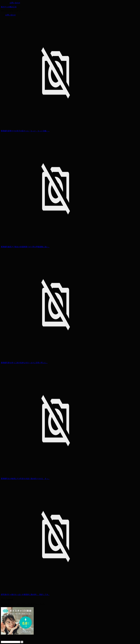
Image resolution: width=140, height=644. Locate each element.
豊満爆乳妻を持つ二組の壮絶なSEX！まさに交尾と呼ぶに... (24, 363)
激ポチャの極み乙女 (9, 7)
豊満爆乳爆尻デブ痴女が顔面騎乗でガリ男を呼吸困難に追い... (25, 247)
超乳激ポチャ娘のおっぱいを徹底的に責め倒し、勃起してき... (25, 594)
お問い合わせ (10, 15)
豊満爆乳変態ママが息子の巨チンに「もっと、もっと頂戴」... (25, 131)
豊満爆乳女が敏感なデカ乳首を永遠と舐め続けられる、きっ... (25, 479)
